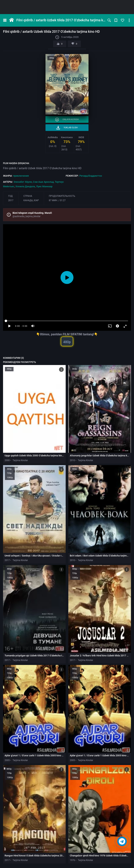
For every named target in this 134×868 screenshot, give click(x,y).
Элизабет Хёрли (23, 182)
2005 (7, 760)
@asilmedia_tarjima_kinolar (27, 216)
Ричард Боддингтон (91, 176)
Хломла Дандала (25, 186)
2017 (11, 200)
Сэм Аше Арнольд (43, 182)
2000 (7, 460)
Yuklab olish (67, 128)
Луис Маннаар (44, 186)
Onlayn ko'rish (67, 119)
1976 (72, 860)
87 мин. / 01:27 (57, 200)
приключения (21, 176)
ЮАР (36, 200)
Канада (28, 200)
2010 (72, 460)
